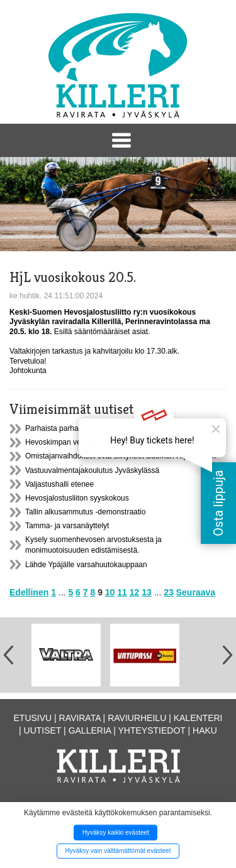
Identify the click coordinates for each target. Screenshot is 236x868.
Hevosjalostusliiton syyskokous (77, 498)
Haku (205, 730)
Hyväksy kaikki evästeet (116, 833)
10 (110, 592)
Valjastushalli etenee (59, 484)
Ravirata (80, 718)
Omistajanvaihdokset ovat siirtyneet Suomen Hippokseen (121, 456)
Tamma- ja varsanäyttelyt (67, 526)
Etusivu (33, 718)
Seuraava (196, 592)
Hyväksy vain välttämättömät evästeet (118, 851)
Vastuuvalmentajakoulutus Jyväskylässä (92, 470)
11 (122, 592)
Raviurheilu (137, 718)
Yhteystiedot (152, 730)
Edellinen (29, 592)
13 (147, 592)
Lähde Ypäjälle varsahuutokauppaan (86, 565)
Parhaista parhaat (55, 428)
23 (169, 592)
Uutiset (43, 730)
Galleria (90, 730)
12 (135, 592)
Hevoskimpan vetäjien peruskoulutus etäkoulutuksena (115, 442)
